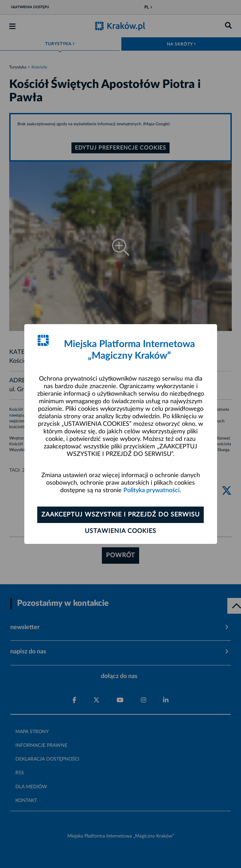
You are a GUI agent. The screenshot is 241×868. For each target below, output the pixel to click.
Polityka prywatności (151, 490)
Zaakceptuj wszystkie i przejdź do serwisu (120, 515)
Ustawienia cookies (120, 531)
